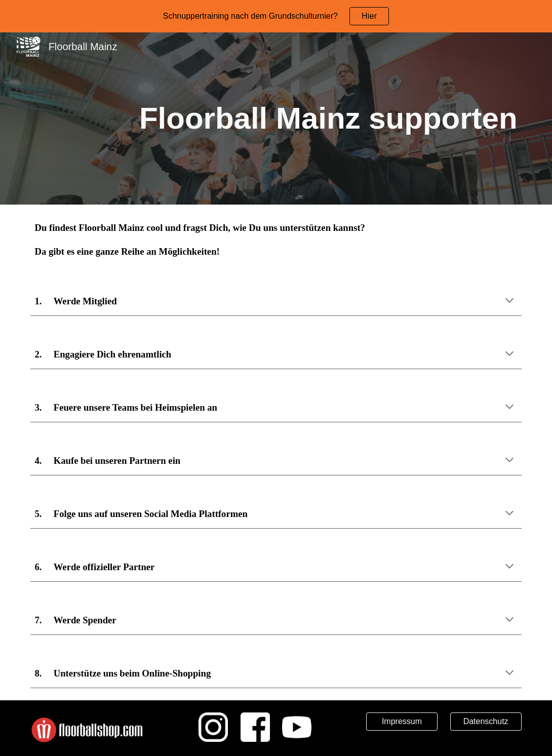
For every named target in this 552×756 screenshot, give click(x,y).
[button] (509, 301)
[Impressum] (402, 722)
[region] (276, 16)
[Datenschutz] (486, 722)
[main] (276, 119)
